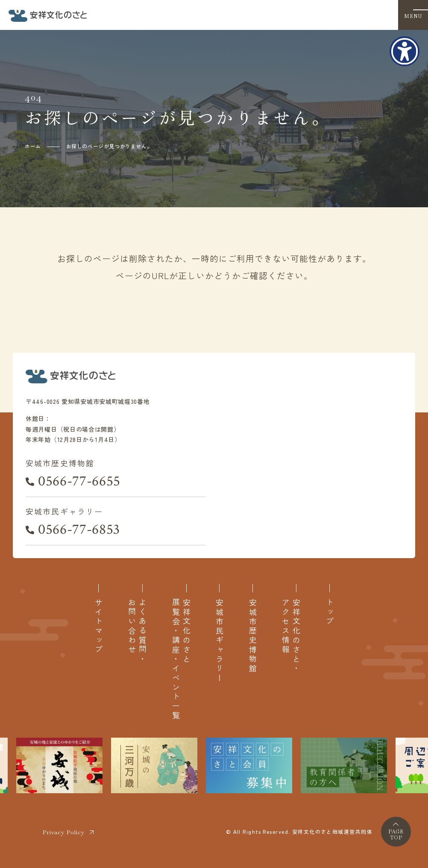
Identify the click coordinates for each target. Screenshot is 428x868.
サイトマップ (98, 627)
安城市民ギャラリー (219, 641)
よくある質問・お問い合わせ (137, 631)
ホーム (33, 146)
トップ (330, 612)
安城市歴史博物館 (253, 636)
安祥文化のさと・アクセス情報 (291, 636)
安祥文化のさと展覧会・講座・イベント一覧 (181, 659)
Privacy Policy (64, 832)
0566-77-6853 (79, 530)
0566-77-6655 (79, 481)
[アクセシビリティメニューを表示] (405, 51)
